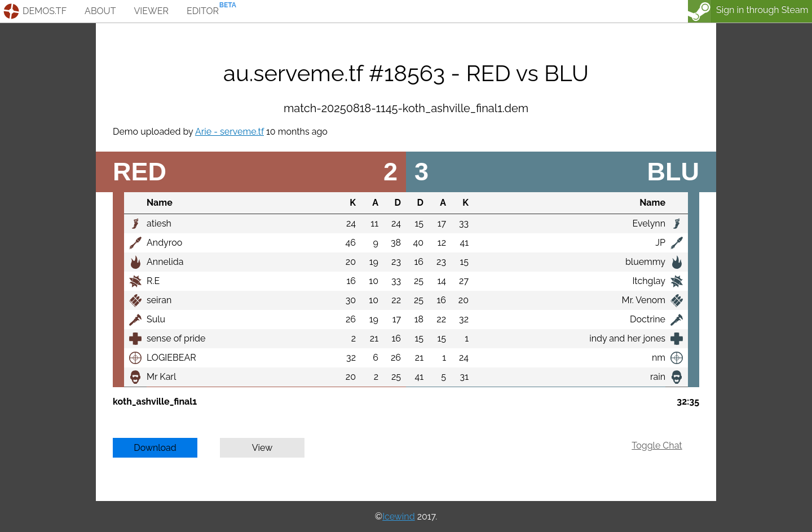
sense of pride (176, 338)
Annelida (165, 262)
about (100, 11)
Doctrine (648, 319)
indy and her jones (627, 338)
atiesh (159, 223)
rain (658, 377)
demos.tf (45, 11)
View (262, 448)
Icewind (398, 517)
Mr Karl (161, 377)
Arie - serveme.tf (230, 132)
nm (659, 358)
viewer (151, 11)
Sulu (156, 319)
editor (203, 11)
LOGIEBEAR (171, 358)
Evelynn (649, 223)
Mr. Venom (644, 300)
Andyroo (164, 243)
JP (660, 243)
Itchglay (649, 281)
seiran (159, 300)
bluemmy (645, 262)
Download (155, 448)
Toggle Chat (657, 445)
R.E (153, 281)
